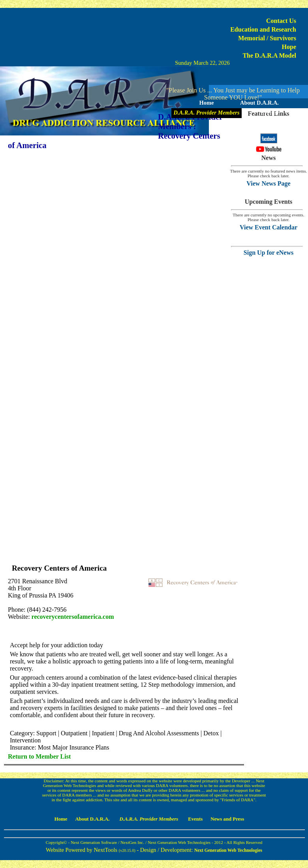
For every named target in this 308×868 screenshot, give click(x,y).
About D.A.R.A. (259, 103)
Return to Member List (39, 756)
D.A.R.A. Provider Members (206, 113)
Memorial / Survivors (267, 38)
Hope (289, 47)
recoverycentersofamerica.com (73, 617)
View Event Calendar (269, 227)
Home (207, 103)
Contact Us (281, 21)
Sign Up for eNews (269, 253)
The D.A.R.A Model (269, 55)
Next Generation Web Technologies (228, 850)
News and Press (233, 122)
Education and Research (263, 29)
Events (269, 113)
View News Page (268, 183)
